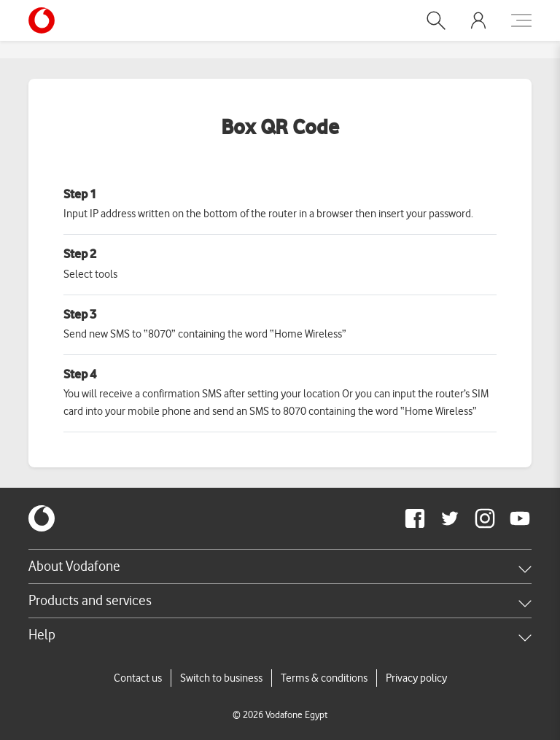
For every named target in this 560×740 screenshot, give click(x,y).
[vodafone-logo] (42, 518)
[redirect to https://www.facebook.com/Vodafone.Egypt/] (415, 518)
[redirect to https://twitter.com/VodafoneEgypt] (450, 518)
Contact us (138, 678)
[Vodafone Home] (46, 20)
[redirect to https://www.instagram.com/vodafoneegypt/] (485, 518)
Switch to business (221, 678)
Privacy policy (416, 678)
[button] (436, 20)
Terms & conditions (324, 678)
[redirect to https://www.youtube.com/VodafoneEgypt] (520, 518)
